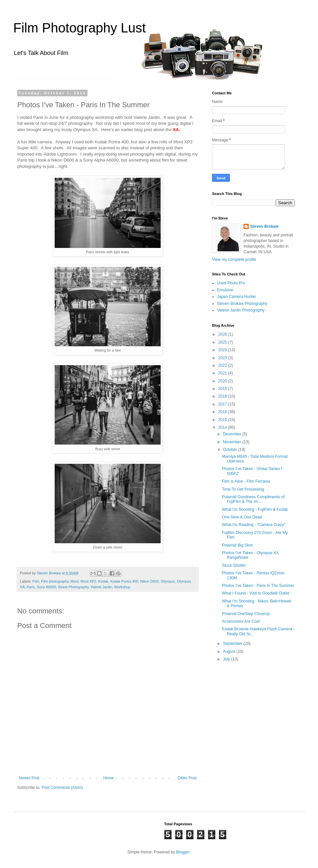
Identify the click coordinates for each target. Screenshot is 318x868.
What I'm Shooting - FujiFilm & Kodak (255, 509)
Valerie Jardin (101, 587)
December (233, 434)
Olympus (168, 581)
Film (36, 581)
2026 (223, 334)
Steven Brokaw (264, 226)
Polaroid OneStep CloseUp (246, 614)
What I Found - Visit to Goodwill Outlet (256, 593)
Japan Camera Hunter (237, 297)
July (227, 659)
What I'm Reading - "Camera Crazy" (254, 525)
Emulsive (225, 290)
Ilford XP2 (88, 581)
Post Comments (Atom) (62, 788)
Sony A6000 (46, 587)
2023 (223, 358)
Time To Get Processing (243, 489)
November (233, 442)
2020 (223, 381)
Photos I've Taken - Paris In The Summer (258, 586)
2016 (223, 412)
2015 (223, 420)
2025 (223, 342)
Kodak (103, 581)
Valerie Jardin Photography (241, 310)
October (231, 450)
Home (109, 778)
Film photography (55, 581)
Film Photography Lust (79, 28)
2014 (223, 427)
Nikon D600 (149, 581)
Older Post (187, 778)
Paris (31, 587)
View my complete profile (234, 260)
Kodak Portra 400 (124, 581)
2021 (223, 373)
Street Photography (73, 587)
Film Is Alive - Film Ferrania (246, 481)
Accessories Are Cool (241, 621)
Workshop (122, 587)
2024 (223, 350)
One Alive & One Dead (242, 517)
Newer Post (29, 778)
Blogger (183, 852)
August (230, 651)
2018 (223, 396)
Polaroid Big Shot (237, 545)
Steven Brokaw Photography (242, 304)
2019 (223, 389)
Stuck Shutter (234, 565)
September (233, 644)
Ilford (75, 581)
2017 (223, 404)
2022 (223, 365)
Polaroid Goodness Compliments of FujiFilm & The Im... (253, 499)
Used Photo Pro (231, 283)
